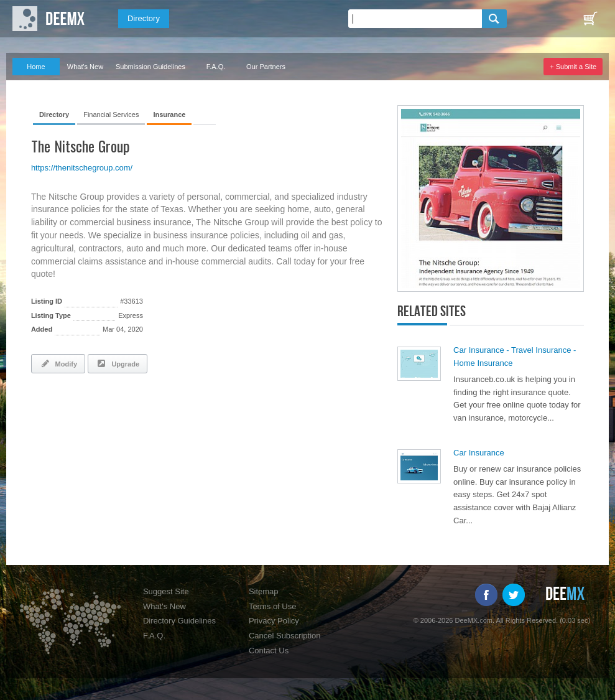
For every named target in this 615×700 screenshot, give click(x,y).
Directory (144, 18)
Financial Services (111, 114)
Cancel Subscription (285, 636)
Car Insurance (479, 453)
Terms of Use (273, 606)
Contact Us (269, 651)
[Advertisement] (177, 417)
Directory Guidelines (179, 621)
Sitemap (264, 591)
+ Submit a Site (573, 67)
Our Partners (266, 67)
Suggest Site (166, 591)
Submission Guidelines (150, 67)
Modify (58, 363)
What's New (85, 67)
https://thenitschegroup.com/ (82, 168)
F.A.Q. (216, 67)
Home (36, 67)
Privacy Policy (274, 621)
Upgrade (118, 363)
